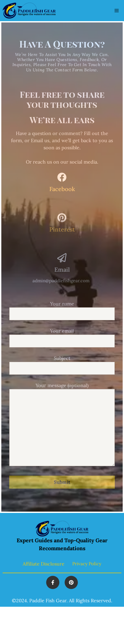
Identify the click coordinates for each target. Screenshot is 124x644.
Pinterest (62, 229)
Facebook (62, 189)
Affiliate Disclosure (44, 564)
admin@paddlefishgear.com (61, 281)
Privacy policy (87, 564)
